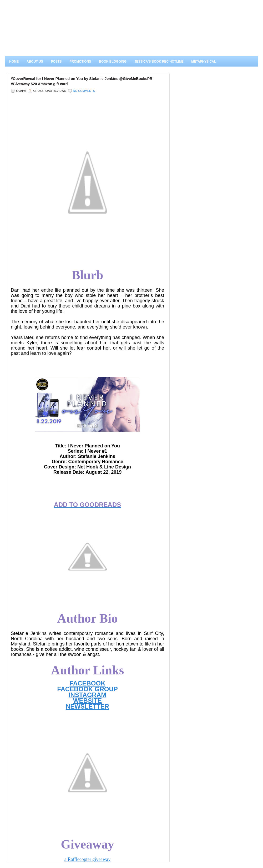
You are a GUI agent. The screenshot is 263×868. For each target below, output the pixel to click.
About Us (35, 62)
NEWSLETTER (87, 706)
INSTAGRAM (88, 695)
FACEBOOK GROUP (87, 689)
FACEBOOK (87, 683)
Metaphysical (204, 62)
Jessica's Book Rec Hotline (159, 62)
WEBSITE (87, 701)
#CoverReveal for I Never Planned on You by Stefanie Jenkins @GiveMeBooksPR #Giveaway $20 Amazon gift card (82, 81)
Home (14, 62)
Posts (56, 62)
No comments (84, 91)
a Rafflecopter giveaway (88, 859)
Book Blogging (113, 62)
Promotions (80, 62)
